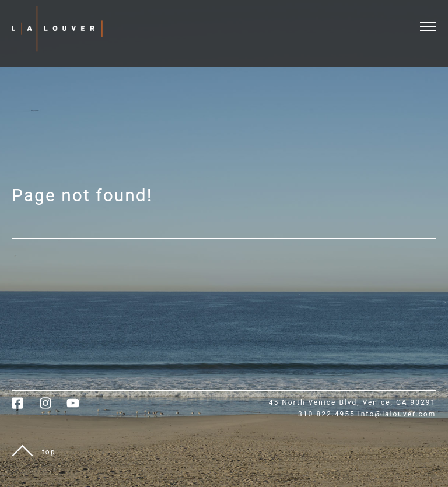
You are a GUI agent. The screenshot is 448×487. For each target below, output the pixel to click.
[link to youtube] (79, 407)
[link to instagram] (53, 407)
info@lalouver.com (397, 414)
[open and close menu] (434, 20)
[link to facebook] (25, 407)
